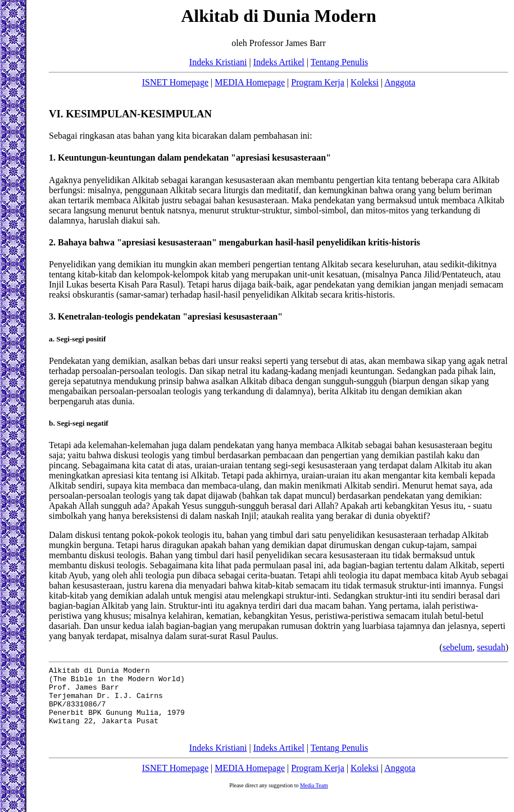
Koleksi (365, 82)
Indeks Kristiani (218, 62)
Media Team (314, 799)
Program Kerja (318, 82)
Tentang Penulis (339, 62)
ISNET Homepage (175, 82)
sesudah (491, 647)
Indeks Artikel (279, 62)
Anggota (400, 82)
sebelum (458, 647)
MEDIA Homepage (250, 82)
